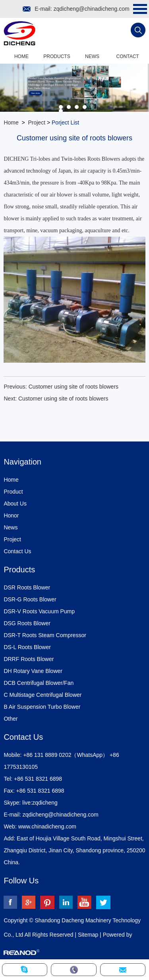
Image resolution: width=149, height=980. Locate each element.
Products (57, 56)
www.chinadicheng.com (47, 826)
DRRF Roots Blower (29, 659)
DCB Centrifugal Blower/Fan (39, 683)
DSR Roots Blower (27, 587)
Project (37, 122)
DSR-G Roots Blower (30, 599)
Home (21, 56)
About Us (15, 504)
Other (11, 719)
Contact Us (17, 551)
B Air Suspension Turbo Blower (42, 707)
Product (13, 492)
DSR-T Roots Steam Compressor (45, 635)
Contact (128, 56)
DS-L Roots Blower (27, 647)
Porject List (65, 122)
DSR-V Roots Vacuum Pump (39, 611)
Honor (11, 515)
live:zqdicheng (40, 803)
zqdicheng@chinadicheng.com (92, 9)
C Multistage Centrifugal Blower (43, 695)
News (92, 56)
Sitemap (88, 935)
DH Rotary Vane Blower (33, 671)
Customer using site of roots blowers (74, 387)
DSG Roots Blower (27, 623)
